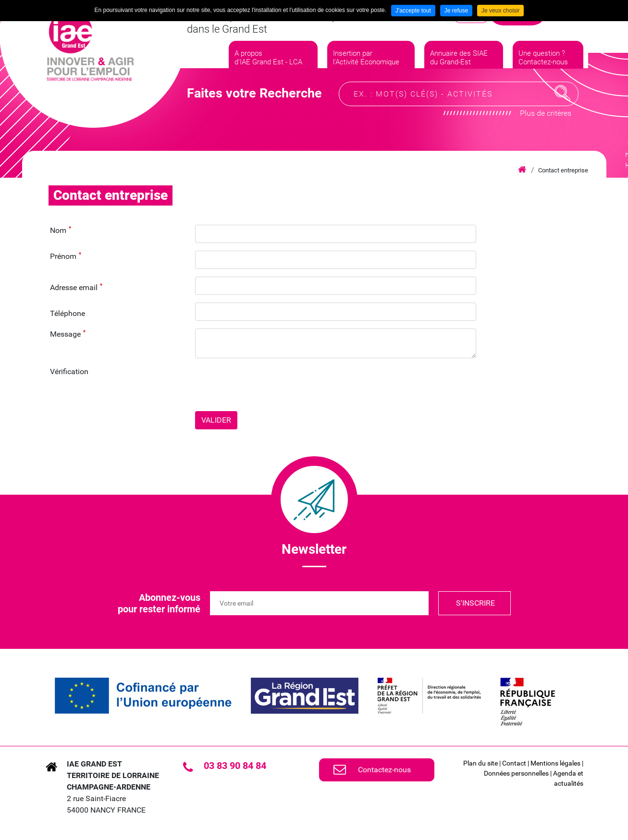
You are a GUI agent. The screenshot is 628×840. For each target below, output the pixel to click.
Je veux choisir (500, 11)
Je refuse (456, 11)
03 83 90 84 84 (235, 766)
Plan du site (480, 763)
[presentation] (268, 385)
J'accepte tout (413, 11)
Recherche (563, 108)
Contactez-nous (384, 770)
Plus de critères (546, 128)
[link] (143, 696)
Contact (514, 763)
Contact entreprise (563, 170)
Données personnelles (516, 773)
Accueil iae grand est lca (522, 170)
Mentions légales (555, 763)
